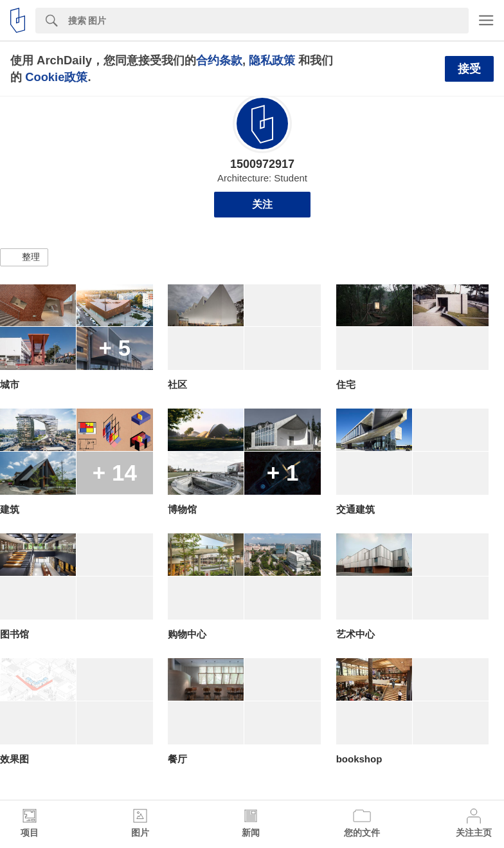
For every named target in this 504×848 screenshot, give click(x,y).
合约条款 (219, 60)
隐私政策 (272, 60)
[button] (24, 257)
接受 (469, 69)
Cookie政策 (56, 77)
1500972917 (262, 164)
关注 (262, 204)
